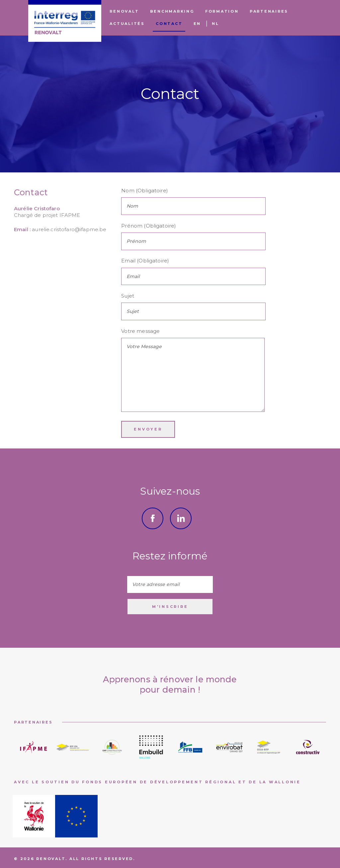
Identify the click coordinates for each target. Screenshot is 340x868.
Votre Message (193, 375)
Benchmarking (172, 11)
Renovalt (124, 11)
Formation (222, 11)
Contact (169, 24)
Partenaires (269, 11)
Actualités (127, 24)
